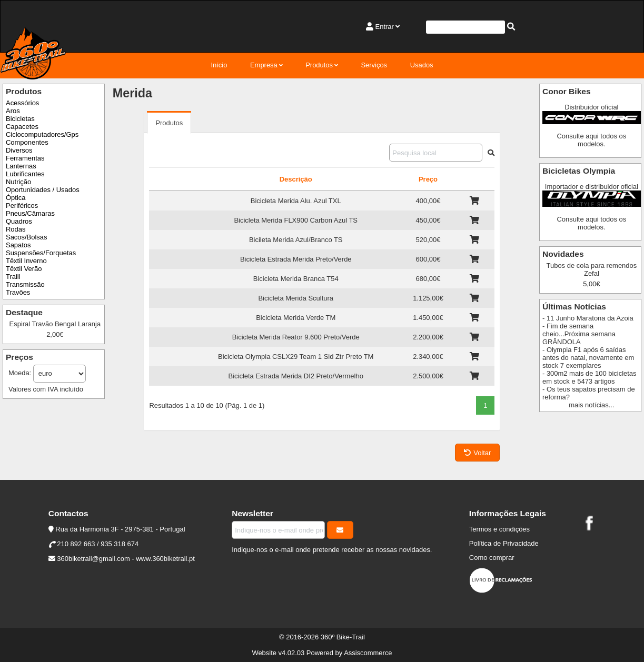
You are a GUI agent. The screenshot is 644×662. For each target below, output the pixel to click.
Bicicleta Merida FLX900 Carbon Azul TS (295, 220)
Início (219, 65)
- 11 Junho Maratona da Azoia (588, 318)
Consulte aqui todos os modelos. (591, 140)
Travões (18, 292)
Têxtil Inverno (26, 261)
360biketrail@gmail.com (93, 559)
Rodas (16, 229)
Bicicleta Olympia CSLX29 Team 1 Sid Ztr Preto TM (296, 357)
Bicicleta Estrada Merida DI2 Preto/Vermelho (296, 376)
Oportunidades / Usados (43, 190)
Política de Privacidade (504, 543)
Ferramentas (25, 158)
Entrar (385, 27)
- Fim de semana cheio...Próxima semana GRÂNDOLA (579, 334)
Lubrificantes (25, 174)
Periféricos (22, 205)
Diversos (19, 150)
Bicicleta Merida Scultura (296, 298)
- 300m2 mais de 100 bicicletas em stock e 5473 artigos (589, 377)
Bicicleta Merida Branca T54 (296, 279)
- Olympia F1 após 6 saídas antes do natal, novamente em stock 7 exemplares (588, 358)
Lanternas (21, 166)
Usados (422, 65)
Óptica (16, 198)
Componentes (27, 142)
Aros (13, 111)
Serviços (374, 65)
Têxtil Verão (24, 269)
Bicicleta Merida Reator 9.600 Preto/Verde (296, 337)
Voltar (477, 453)
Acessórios (22, 103)
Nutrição (18, 182)
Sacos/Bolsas (26, 237)
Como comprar (492, 558)
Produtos (319, 65)
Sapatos (18, 245)
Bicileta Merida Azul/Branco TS (296, 240)
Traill (13, 277)
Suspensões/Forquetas (41, 253)
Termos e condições (499, 529)
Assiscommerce (368, 653)
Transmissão (25, 284)
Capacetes (22, 127)
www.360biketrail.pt (165, 559)
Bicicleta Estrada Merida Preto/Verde (296, 259)
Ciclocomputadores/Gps (42, 134)
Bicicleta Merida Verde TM (296, 318)
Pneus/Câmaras (30, 213)
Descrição (296, 179)
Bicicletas (20, 119)
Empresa (264, 65)
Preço (428, 179)
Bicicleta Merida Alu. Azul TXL (296, 201)
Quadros (19, 221)
